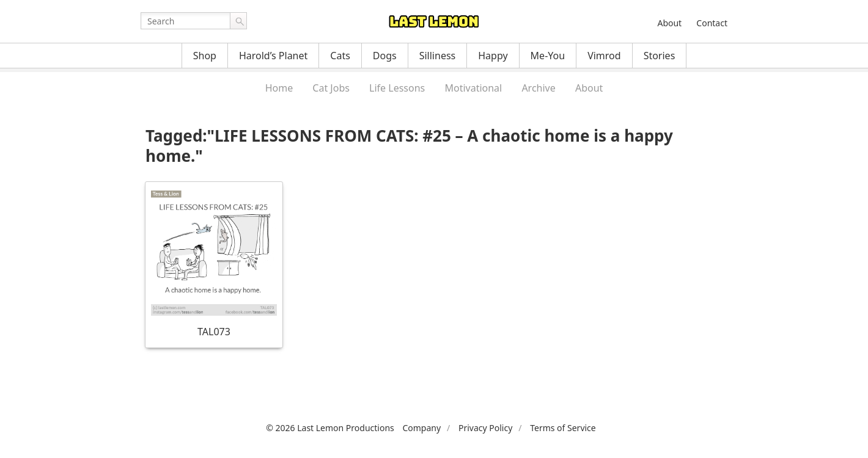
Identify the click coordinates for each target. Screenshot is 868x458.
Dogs (385, 56)
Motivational (473, 88)
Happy (493, 56)
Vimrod (604, 56)
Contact (712, 23)
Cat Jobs (331, 88)
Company (421, 428)
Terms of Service (563, 428)
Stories (660, 56)
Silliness (438, 56)
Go (238, 21)
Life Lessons (397, 88)
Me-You (548, 56)
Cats (340, 56)
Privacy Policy (485, 428)
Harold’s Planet (273, 56)
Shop (205, 56)
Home (279, 88)
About (669, 23)
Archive (538, 88)
